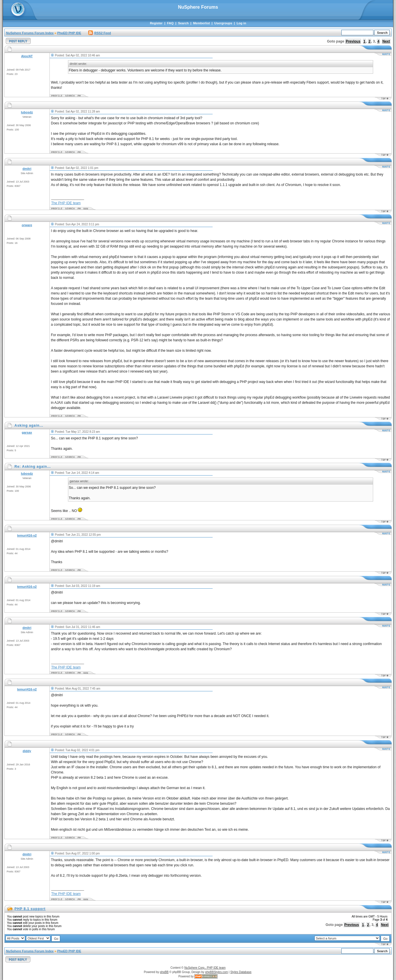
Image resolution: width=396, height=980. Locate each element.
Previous (353, 41)
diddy (27, 751)
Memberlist (201, 23)
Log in (241, 23)
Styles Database (241, 972)
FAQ (170, 23)
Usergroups (223, 23)
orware (27, 225)
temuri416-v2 (27, 535)
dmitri (27, 169)
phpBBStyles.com (217, 972)
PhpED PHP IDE (69, 33)
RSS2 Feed (100, 33)
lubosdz (27, 112)
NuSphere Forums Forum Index (30, 33)
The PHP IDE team (66, 203)
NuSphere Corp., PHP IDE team (205, 968)
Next (386, 41)
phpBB (164, 972)
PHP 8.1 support (30, 909)
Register (156, 23)
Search (183, 23)
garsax (27, 432)
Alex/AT (27, 56)
